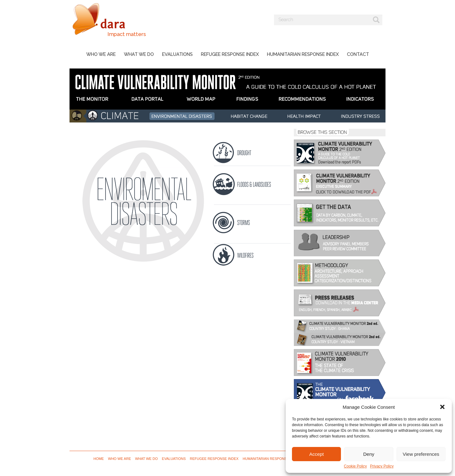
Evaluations (177, 54)
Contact (358, 54)
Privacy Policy (382, 466)
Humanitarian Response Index (303, 54)
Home (99, 459)
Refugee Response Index (230, 54)
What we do (139, 54)
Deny (369, 454)
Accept (317, 454)
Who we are (101, 54)
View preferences (421, 454)
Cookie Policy (355, 466)
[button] (442, 407)
